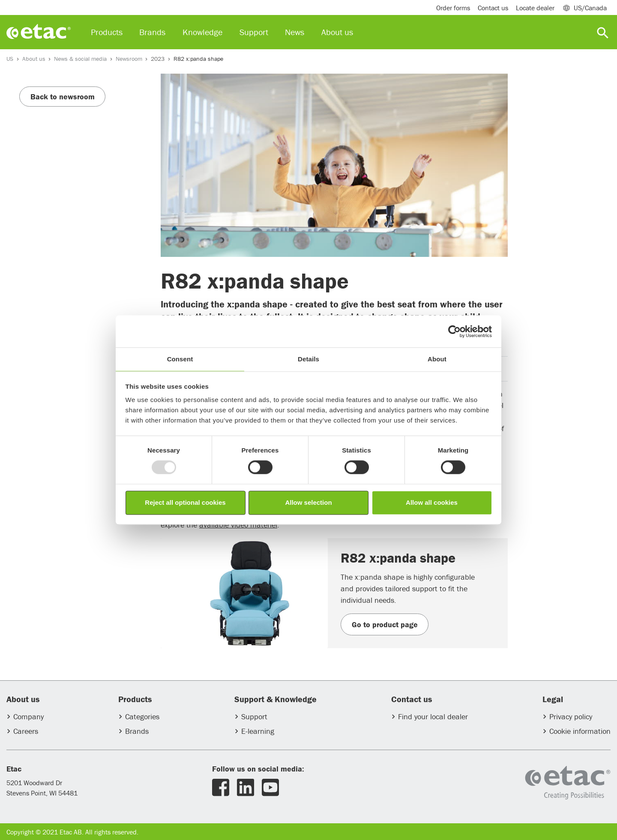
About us (34, 59)
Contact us (493, 8)
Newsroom (129, 59)
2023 (158, 59)
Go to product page (385, 624)
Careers (26, 731)
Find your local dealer (433, 716)
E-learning (258, 731)
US (10, 59)
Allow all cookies (432, 502)
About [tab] (437, 359)
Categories (142, 716)
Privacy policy (571, 716)
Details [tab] (308, 359)
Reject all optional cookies (185, 502)
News (295, 32)
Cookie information (580, 731)
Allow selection (308, 502)
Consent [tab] (180, 359)
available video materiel (238, 525)
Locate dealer (535, 8)
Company (28, 716)
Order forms (453, 8)
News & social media (80, 59)
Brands (137, 731)
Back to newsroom (63, 97)
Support (254, 716)
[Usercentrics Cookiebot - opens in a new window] (454, 331)
